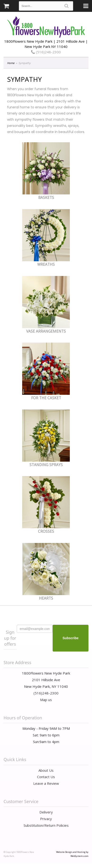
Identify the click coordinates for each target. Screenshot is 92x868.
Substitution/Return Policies (46, 825)
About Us (46, 770)
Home (11, 63)
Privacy (46, 819)
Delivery (46, 812)
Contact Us (46, 777)
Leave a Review (46, 783)
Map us (46, 700)
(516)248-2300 (46, 52)
